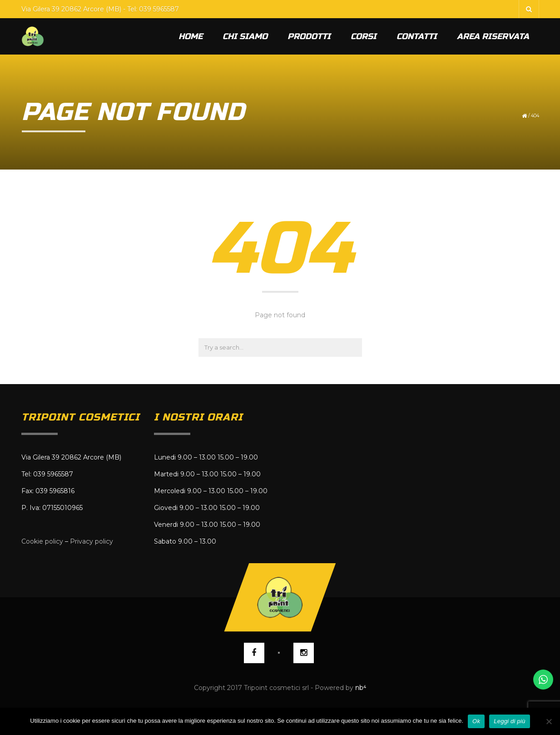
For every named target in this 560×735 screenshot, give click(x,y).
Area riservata (493, 36)
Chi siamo (245, 36)
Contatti (417, 36)
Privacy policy (92, 541)
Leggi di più (510, 721)
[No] (549, 721)
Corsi (364, 36)
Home (191, 36)
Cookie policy (42, 541)
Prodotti (309, 36)
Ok (476, 721)
